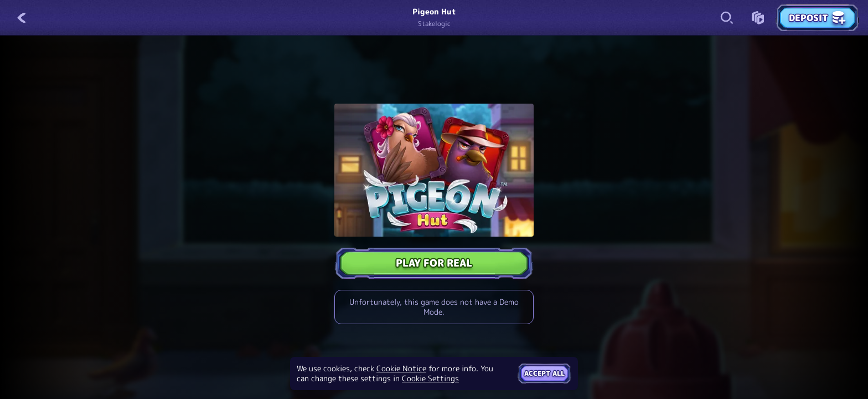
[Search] (727, 18)
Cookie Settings (430, 378)
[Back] (22, 18)
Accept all (544, 373)
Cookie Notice (401, 369)
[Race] (758, 18)
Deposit (817, 18)
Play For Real (434, 263)
